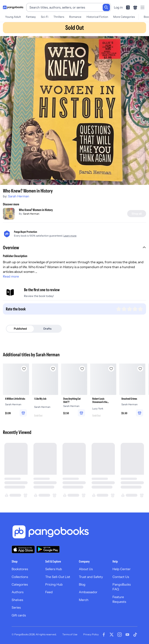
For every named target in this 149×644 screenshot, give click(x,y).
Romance (75, 17)
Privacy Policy (91, 634)
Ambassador (88, 592)
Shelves (17, 600)
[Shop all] (137, 214)
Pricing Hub (54, 584)
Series (16, 607)
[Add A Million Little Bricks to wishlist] (24, 369)
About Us (86, 569)
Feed (49, 592)
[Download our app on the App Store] (23, 549)
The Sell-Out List (58, 577)
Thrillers (59, 17)
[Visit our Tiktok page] (135, 635)
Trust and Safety (91, 577)
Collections (20, 577)
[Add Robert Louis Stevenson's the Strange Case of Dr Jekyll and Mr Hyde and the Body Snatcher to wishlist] (111, 369)
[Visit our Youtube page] (127, 635)
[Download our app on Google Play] (48, 549)
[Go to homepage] (13, 7)
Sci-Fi (45, 17)
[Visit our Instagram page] (120, 635)
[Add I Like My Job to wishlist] (53, 369)
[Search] (106, 7)
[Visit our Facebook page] (104, 635)
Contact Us (121, 577)
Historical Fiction (97, 17)
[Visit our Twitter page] (112, 635)
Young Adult (13, 17)
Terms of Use (70, 634)
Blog (82, 584)
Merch (84, 600)
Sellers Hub (54, 569)
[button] (74, 248)
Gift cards (19, 615)
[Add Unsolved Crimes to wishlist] (140, 369)
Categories (20, 584)
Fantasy (31, 17)
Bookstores (20, 569)
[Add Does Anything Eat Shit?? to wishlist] (82, 369)
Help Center (122, 569)
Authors (18, 592)
